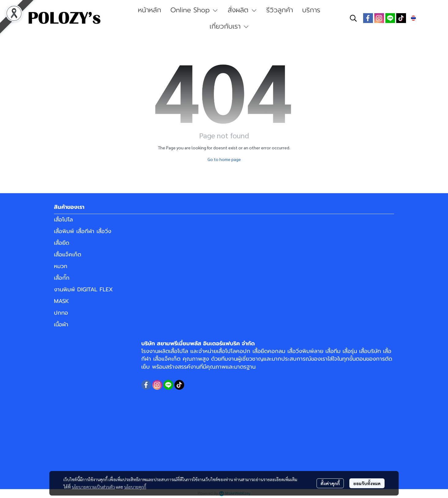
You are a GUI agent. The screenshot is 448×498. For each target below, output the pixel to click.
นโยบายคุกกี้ (135, 487)
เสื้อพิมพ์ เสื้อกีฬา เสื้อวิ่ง (83, 231)
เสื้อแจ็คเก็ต (68, 255)
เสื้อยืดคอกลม (269, 351)
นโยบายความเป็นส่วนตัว (93, 487)
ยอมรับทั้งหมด (367, 483)
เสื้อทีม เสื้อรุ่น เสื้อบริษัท (353, 351)
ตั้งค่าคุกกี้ (330, 483)
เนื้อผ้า (61, 324)
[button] (353, 18)
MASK (61, 301)
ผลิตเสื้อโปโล (173, 351)
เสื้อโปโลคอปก (234, 351)
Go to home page (224, 159)
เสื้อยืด (62, 243)
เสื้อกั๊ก (62, 278)
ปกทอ (61, 313)
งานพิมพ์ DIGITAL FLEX (83, 289)
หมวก (61, 266)
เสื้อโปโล (63, 220)
